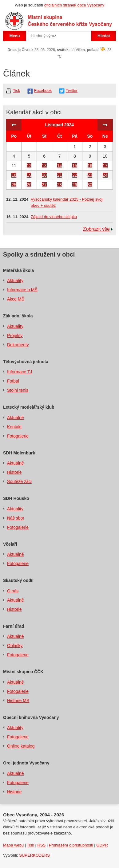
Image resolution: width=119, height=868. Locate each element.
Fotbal (13, 381)
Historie (14, 472)
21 (60, 175)
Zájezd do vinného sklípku (54, 217)
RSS (42, 845)
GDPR (102, 845)
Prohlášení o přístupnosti (71, 845)
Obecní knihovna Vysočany (31, 717)
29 (75, 185)
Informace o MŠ (22, 290)
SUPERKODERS (34, 855)
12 (29, 166)
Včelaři (10, 544)
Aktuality (15, 281)
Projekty (15, 336)
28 (60, 185)
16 (90, 166)
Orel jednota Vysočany (26, 763)
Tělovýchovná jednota (26, 362)
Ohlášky (15, 646)
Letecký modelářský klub (29, 407)
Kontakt (14, 427)
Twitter (72, 90)
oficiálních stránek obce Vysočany (74, 5)
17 (105, 166)
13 (44, 166)
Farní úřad (14, 626)
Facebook (43, 90)
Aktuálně (15, 418)
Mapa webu (13, 845)
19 (29, 175)
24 (105, 175)
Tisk (16, 90)
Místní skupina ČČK (23, 672)
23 (90, 175)
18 (14, 175)
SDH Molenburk (19, 453)
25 (14, 185)
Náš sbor (16, 518)
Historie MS (18, 701)
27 (44, 185)
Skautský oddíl (18, 580)
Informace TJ (20, 372)
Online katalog (21, 746)
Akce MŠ (16, 299)
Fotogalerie (18, 436)
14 (60, 166)
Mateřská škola (18, 270)
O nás (13, 591)
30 (90, 185)
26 (29, 185)
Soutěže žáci (19, 481)
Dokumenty (18, 345)
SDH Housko (16, 498)
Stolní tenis (18, 390)
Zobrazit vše (96, 229)
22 (75, 175)
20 (44, 175)
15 (75, 166)
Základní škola (18, 316)
